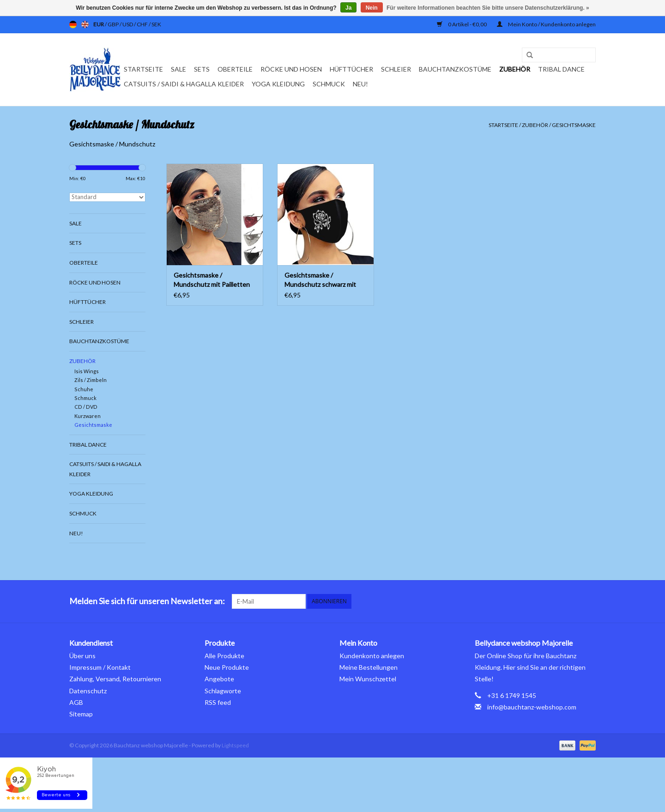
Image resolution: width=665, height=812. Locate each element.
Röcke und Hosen (291, 69)
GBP (114, 24)
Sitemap (81, 714)
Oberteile (235, 69)
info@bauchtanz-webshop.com (532, 707)
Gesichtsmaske (574, 125)
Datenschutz (88, 691)
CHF (143, 24)
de (73, 24)
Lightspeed (235, 745)
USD (128, 24)
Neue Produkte (227, 667)
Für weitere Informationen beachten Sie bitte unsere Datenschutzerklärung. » (488, 8)
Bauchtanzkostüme (455, 69)
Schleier (396, 69)
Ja (348, 8)
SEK (156, 24)
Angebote (219, 679)
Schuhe (84, 389)
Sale (178, 69)
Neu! (360, 84)
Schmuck (329, 84)
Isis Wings (87, 371)
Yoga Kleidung (278, 84)
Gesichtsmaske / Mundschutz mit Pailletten (212, 280)
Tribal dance (561, 69)
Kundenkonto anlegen (372, 656)
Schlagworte (223, 691)
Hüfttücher (351, 69)
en (85, 24)
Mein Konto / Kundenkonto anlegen (546, 24)
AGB (76, 702)
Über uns (82, 656)
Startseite (143, 69)
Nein (372, 8)
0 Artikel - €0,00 (462, 24)
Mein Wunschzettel (368, 679)
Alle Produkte (224, 656)
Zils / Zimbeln (91, 380)
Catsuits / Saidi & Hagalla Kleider (184, 84)
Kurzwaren (88, 416)
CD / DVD (86, 407)
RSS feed (218, 702)
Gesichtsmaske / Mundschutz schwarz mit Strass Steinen (320, 280)
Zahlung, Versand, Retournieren (115, 679)
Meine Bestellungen (369, 667)
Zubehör (515, 69)
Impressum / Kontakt (100, 667)
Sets (202, 69)
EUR (99, 24)
